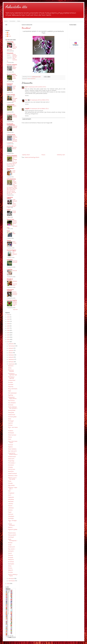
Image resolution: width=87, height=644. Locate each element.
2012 (8, 340)
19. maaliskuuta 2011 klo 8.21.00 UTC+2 (37, 87)
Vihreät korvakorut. (11, 525)
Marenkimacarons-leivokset (15, 293)
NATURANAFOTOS (11, 179)
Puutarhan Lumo (11, 114)
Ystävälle (10, 483)
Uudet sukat (14, 171)
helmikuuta (11, 579)
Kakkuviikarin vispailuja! (10, 290)
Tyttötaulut (11, 519)
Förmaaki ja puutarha (10, 280)
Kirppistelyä (11, 461)
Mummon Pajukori (11, 250)
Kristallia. (11, 383)
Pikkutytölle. (11, 413)
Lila (26, 87)
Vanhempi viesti (61, 155)
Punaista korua (12, 533)
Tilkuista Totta (10, 220)
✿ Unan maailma (11, 74)
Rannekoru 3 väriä (13, 476)
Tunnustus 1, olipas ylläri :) (13, 488)
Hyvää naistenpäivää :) (13, 540)
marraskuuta (12, 346)
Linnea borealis (11, 105)
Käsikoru (10, 510)
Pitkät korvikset (12, 435)
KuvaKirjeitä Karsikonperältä (11, 125)
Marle (8, 231)
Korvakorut (26, 28)
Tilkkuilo (9, 241)
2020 (9, 322)
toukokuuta (11, 360)
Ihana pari (11, 514)
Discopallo (11, 558)
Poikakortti (11, 560)
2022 (9, 317)
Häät (9, 491)
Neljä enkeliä (11, 485)
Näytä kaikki (15, 310)
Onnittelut (11, 385)
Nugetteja (11, 395)
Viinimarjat (11, 537)
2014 (8, 335)
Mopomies (11, 387)
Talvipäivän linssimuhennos (15, 283)
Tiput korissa (11, 401)
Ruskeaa (10, 543)
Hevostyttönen (12, 410)
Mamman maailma (12, 300)
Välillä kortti (11, 459)
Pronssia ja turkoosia (11, 371)
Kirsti (26, 100)
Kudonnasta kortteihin (10, 85)
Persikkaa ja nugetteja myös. (13, 374)
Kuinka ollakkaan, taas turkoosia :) (13, 408)
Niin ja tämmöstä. (13, 389)
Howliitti (10, 506)
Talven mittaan (14, 243)
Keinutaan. (11, 405)
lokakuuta (11, 348)
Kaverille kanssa (15, 148)
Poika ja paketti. (12, 535)
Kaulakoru (11, 431)
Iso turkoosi (11, 562)
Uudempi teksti (26, 155)
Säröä (10, 419)
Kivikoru (10, 568)
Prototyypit (11, 421)
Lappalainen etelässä (10, 198)
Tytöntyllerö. (11, 564)
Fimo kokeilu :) (12, 463)
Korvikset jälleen (12, 417)
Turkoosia (11, 555)
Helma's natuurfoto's (12, 156)
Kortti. (10, 495)
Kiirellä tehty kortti (14, 88)
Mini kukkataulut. (12, 393)
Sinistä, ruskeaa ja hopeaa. (13, 575)
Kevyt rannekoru (12, 449)
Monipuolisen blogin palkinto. (12, 398)
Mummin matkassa (12, 65)
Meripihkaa (11, 500)
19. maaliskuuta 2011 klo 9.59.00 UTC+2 (39, 109)
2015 (8, 333)
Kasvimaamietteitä (15, 262)
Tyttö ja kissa (12, 469)
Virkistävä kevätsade (15, 128)
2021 (8, 319)
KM (9, 34)
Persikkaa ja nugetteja (11, 378)
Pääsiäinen (11, 502)
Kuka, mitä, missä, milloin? (13, 442)
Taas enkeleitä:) (12, 403)
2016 (8, 331)
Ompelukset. (11, 493)
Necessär (15, 271)
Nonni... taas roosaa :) (13, 428)
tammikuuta (12, 581)
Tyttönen (10, 425)
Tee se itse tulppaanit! (15, 253)
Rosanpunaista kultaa (11, 169)
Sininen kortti (12, 547)
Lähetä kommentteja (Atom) (32, 157)
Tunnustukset (12, 21)
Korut (29, 79)
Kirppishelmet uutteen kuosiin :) (13, 454)
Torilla (10, 481)
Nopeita (14, 106)
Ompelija (10, 467)
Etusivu (6, 21)
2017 (8, 328)
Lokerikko (11, 504)
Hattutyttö (11, 551)
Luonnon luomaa (11, 135)
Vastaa (27, 96)
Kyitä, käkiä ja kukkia (14, 67)
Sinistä (10, 553)
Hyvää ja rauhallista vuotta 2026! (15, 304)
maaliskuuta (12, 364)
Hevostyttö (11, 472)
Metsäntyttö (10, 53)
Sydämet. (11, 423)
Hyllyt (10, 391)
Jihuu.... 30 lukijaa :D (12, 521)
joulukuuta (11, 344)
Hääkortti (11, 570)
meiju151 (27, 109)
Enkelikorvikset (12, 457)
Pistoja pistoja (14, 212)
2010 (8, 584)
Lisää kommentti (27, 119)
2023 (9, 315)
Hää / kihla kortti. (12, 451)
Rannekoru (11, 366)
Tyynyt (10, 512)
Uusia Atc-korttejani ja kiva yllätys (15, 99)
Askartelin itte (16, 7)
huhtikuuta (11, 362)
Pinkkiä (10, 437)
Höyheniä (10, 447)
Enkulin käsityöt (11, 95)
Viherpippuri (11, 516)
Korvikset (11, 445)
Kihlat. (10, 439)
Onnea (10, 368)
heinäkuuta (11, 355)
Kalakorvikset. (12, 415)
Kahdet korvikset (12, 474)
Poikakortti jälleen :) (13, 530)
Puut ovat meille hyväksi (15, 77)
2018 (8, 326)
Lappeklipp (10, 269)
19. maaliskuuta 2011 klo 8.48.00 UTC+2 (39, 100)
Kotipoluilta (10, 260)
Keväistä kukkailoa (15, 116)
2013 (8, 337)
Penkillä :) (11, 527)
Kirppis (19, 21)
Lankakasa (11, 508)
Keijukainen (11, 497)
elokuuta (11, 353)
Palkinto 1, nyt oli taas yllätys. (12, 479)
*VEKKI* (9, 210)
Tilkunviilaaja (10, 42)
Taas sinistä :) (12, 549)
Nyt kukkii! (14, 233)
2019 (8, 324)
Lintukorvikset (12, 380)
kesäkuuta (11, 357)
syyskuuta (11, 351)
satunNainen (10, 146)
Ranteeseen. (11, 433)
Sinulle (10, 545)
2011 (8, 342)
